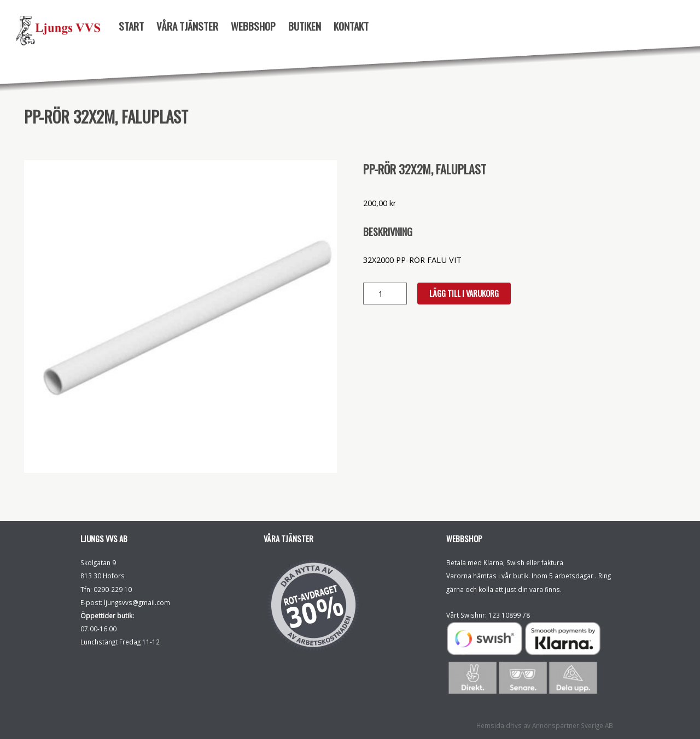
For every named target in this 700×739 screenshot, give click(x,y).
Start (131, 26)
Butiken (305, 26)
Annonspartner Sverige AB (573, 725)
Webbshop (253, 26)
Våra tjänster (187, 26)
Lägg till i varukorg (464, 293)
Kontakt (351, 26)
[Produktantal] (385, 294)
